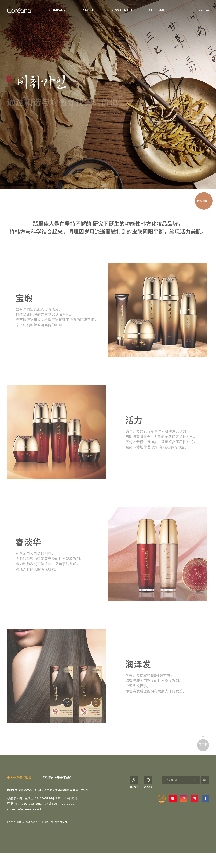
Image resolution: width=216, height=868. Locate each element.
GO (205, 785)
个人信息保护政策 (19, 783)
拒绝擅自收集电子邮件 (57, 783)
